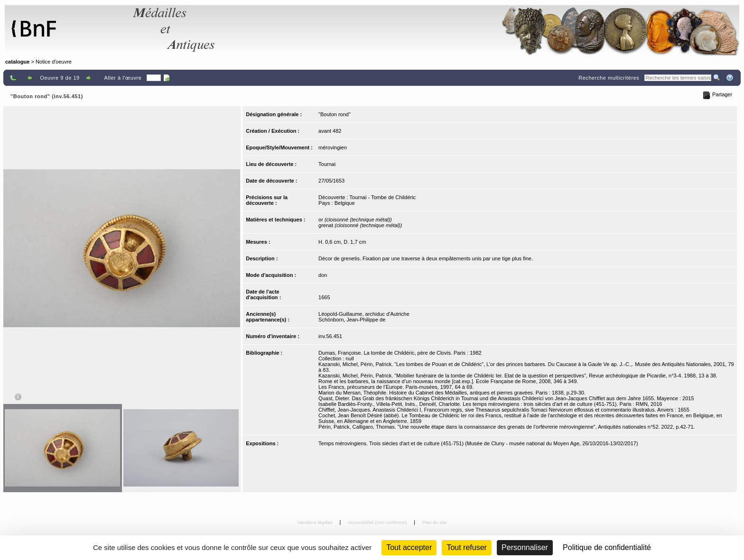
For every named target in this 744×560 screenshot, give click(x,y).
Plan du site (435, 522)
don (323, 275)
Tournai (327, 164)
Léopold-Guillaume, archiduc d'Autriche (364, 314)
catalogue (17, 62)
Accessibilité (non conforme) (378, 522)
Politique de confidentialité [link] (607, 547)
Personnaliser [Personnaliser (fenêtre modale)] (525, 547)
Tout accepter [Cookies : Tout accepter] (409, 547)
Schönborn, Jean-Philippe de (352, 320)
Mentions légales (316, 522)
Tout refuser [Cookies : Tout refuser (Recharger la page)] (466, 547)
